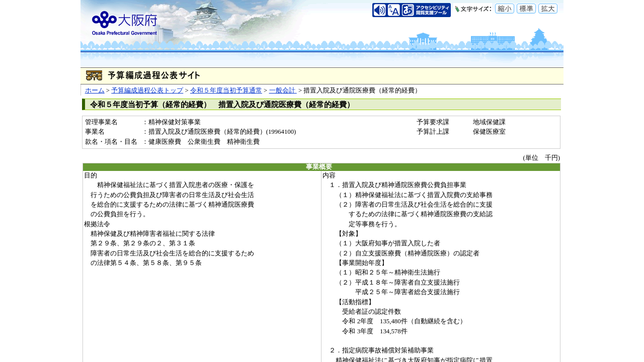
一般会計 (283, 90)
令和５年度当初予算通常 (226, 90)
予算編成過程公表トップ (147, 90)
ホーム (95, 90)
